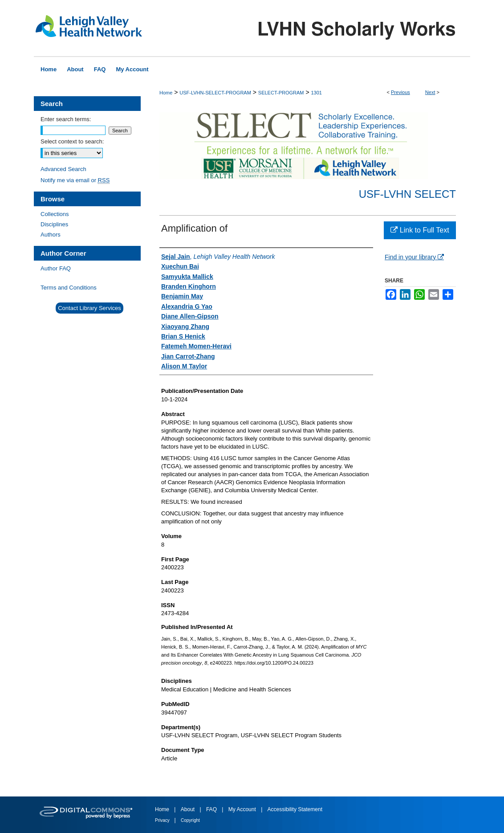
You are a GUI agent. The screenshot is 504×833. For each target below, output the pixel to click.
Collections (55, 214)
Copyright (190, 820)
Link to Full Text (420, 230)
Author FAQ (56, 268)
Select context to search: (72, 141)
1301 (316, 93)
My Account (243, 809)
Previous (400, 92)
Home (166, 93)
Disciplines (54, 224)
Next (430, 92)
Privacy (163, 820)
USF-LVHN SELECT (407, 194)
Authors (51, 235)
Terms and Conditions (69, 288)
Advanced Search (63, 169)
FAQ (212, 809)
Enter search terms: (66, 119)
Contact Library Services (89, 308)
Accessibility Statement (295, 809)
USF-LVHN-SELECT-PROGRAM (215, 93)
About (189, 809)
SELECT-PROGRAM (281, 93)
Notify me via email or (75, 180)
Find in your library (414, 257)
